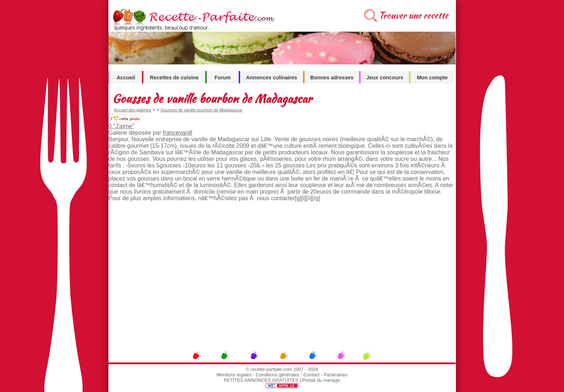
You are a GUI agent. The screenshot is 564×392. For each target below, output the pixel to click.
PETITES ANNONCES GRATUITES (261, 380)
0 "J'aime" (121, 126)
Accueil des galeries (132, 110)
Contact (311, 375)
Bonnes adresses (332, 78)
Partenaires (336, 375)
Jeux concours (385, 78)
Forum (223, 78)
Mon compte (432, 78)
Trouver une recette (414, 15)
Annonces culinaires (272, 78)
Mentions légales (234, 375)
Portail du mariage (321, 380)
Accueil (126, 78)
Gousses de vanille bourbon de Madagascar (201, 110)
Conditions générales (277, 375)
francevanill (177, 133)
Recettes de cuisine (174, 78)
